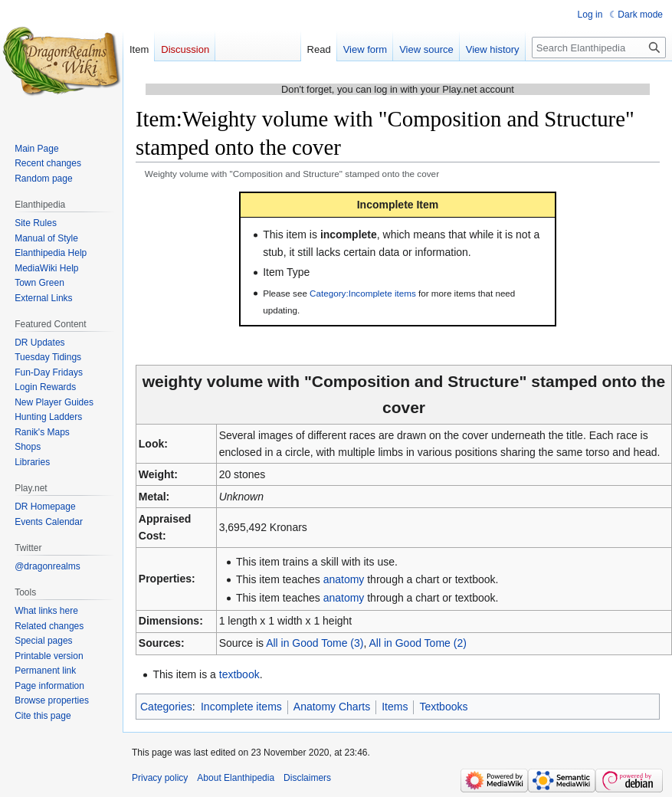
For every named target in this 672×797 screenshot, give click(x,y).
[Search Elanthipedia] (599, 48)
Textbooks (443, 707)
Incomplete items (241, 707)
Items (395, 707)
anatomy (344, 579)
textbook (239, 674)
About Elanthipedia (236, 778)
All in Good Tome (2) (418, 643)
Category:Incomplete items (363, 293)
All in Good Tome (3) (315, 643)
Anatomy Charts (332, 707)
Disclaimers (307, 778)
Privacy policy (160, 778)
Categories (166, 707)
